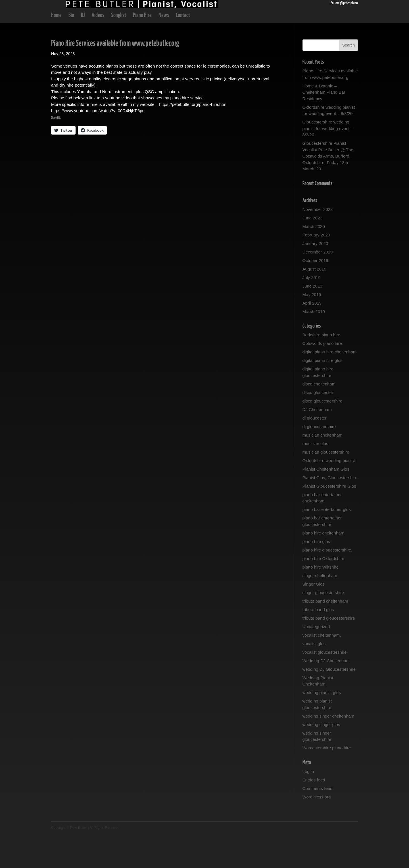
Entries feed (314, 813)
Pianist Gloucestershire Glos (329, 519)
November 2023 (318, 242)
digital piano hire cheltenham (330, 384)
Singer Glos (314, 617)
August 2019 (314, 302)
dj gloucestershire (319, 459)
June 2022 (312, 250)
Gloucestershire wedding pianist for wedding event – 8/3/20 (328, 161)
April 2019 (312, 336)
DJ (83, 48)
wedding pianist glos (322, 725)
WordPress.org (317, 830)
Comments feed (318, 821)
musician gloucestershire (326, 485)
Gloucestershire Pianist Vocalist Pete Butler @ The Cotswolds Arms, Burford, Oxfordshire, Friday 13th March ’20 (328, 189)
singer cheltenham (320, 608)
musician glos (315, 476)
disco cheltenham (319, 417)
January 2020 (315, 276)
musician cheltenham (323, 468)
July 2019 (312, 310)
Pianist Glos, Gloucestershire (330, 510)
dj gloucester (315, 451)
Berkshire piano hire (321, 367)
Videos (98, 48)
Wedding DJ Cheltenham (326, 693)
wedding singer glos (321, 757)
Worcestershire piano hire (327, 780)
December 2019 (318, 285)
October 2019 (315, 293)
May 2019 (312, 327)
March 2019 (314, 344)
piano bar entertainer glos (327, 542)
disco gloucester (318, 425)
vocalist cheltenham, (322, 668)
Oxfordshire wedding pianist (329, 493)
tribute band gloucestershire (329, 651)
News (164, 48)
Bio (71, 48)
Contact (183, 48)
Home (56, 48)
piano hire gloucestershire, (327, 583)
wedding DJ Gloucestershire (329, 702)
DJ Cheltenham (317, 442)
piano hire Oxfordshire (324, 591)
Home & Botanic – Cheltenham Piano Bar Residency (324, 125)
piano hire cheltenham (324, 566)
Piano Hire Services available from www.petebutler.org (115, 76)
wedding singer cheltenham (328, 749)
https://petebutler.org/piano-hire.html (193, 137)
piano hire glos (316, 574)
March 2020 (314, 259)
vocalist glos (314, 676)
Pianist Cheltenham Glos (326, 502)
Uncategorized (316, 659)
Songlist (119, 48)
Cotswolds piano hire (322, 376)
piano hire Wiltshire (321, 600)
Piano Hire (142, 48)
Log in (308, 804)
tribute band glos (318, 642)
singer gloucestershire (323, 625)
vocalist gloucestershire (325, 685)
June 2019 (312, 319)
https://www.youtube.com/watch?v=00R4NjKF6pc (98, 143)
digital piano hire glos (323, 393)
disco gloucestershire (323, 434)
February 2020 (316, 268)
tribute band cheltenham (325, 634)
